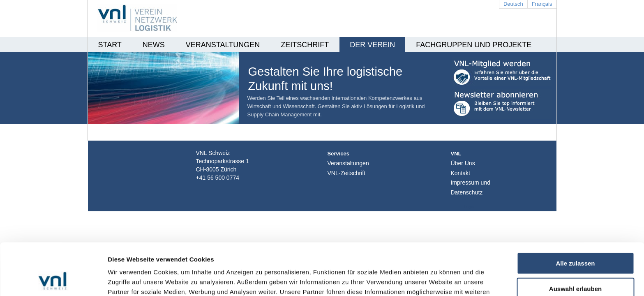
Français (542, 4)
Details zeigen (437, 280)
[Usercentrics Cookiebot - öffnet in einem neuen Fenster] (53, 280)
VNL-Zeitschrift (347, 173)
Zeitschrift (305, 45)
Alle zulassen (575, 214)
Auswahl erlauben (575, 240)
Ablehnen (575, 265)
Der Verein (372, 45)
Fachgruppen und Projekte (474, 45)
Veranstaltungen (223, 45)
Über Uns (463, 163)
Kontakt (460, 173)
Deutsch (513, 4)
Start (110, 45)
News (154, 45)
